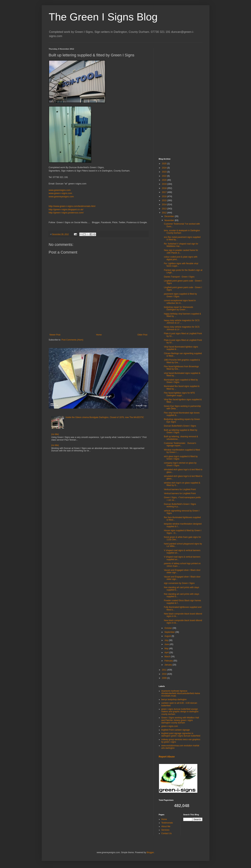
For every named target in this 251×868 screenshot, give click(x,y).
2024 (165, 168)
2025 (165, 164)
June (167, 644)
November (170, 220)
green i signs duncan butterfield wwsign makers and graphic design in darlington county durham (180, 712)
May (167, 649)
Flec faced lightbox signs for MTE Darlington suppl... (179, 394)
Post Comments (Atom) (72, 340)
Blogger (150, 852)
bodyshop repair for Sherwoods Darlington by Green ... (178, 308)
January (168, 665)
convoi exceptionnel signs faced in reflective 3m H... (180, 302)
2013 (165, 209)
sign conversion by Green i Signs (179, 583)
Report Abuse (167, 757)
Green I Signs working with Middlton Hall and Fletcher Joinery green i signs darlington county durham (180, 720)
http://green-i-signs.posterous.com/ (66, 213)
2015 (165, 200)
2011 (165, 670)
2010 (165, 674)
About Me (166, 826)
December (170, 216)
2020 (165, 180)
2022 (165, 176)
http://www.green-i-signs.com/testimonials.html (72, 206)
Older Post (142, 335)
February (169, 661)
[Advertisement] (181, 100)
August (168, 636)
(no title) (55, 434)
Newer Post (55, 335)
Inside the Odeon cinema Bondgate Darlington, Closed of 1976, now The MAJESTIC (105, 417)
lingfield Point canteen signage (176, 730)
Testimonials (167, 823)
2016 (165, 196)
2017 (165, 192)
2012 (165, 213)
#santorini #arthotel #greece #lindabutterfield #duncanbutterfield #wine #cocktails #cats (181, 693)
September (170, 632)
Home (99, 335)
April (167, 653)
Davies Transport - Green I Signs (179, 277)
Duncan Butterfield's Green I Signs (180, 426)
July (167, 640)
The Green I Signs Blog (103, 17)
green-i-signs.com (170, 726)
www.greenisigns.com (60, 190)
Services (165, 830)
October (168, 628)
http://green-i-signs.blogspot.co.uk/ (66, 209)
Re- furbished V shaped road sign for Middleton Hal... (181, 245)
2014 (165, 204)
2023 (165, 172)
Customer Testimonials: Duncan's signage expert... (180, 444)
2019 (165, 184)
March (168, 657)
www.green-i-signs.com (60, 193)
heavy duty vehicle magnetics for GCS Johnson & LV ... (182, 322)
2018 (165, 188)
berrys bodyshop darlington (174, 699)
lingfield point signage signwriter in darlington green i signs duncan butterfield (181, 735)
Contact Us (167, 833)
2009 (165, 678)
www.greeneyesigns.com (61, 197)
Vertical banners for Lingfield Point (180, 489)
